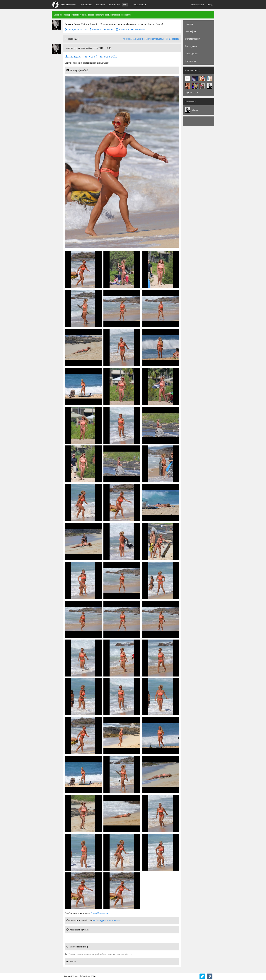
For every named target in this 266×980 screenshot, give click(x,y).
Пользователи (139, 5)
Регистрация (197, 5)
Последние (139, 39)
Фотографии (191, 46)
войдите (104, 954)
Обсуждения (191, 54)
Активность (118, 5)
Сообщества (86, 5)
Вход (210, 5)
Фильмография (192, 39)
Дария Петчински (100, 913)
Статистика (191, 61)
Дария (195, 110)
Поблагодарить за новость (106, 920)
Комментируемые (155, 39)
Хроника (127, 39)
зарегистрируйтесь (77, 15)
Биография (190, 31)
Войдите (58, 15)
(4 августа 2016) (92, 56)
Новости (100, 5)
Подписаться (191, 92)
